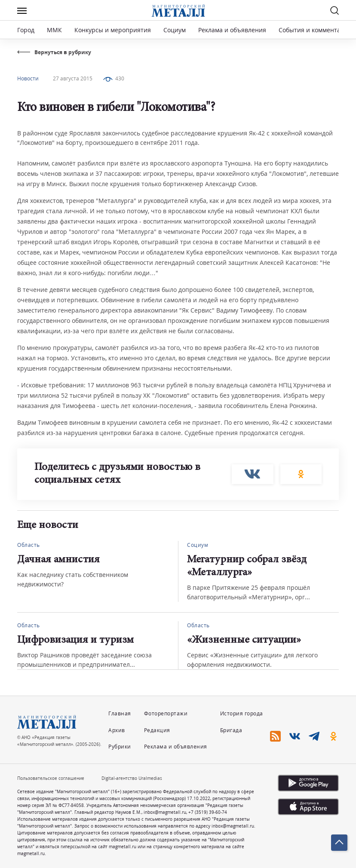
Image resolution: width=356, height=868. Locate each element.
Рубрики (120, 747)
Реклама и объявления (232, 30)
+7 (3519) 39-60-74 (208, 812)
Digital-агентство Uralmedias (132, 778)
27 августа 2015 (73, 78)
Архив (117, 730)
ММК (54, 30)
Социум (175, 30)
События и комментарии (315, 30)
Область (29, 545)
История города (242, 713)
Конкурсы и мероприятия (114, 30)
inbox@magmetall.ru (165, 812)
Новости (28, 78)
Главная (120, 713)
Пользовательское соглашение (51, 778)
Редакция (157, 730)
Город (26, 30)
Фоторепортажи (166, 713)
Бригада (231, 730)
